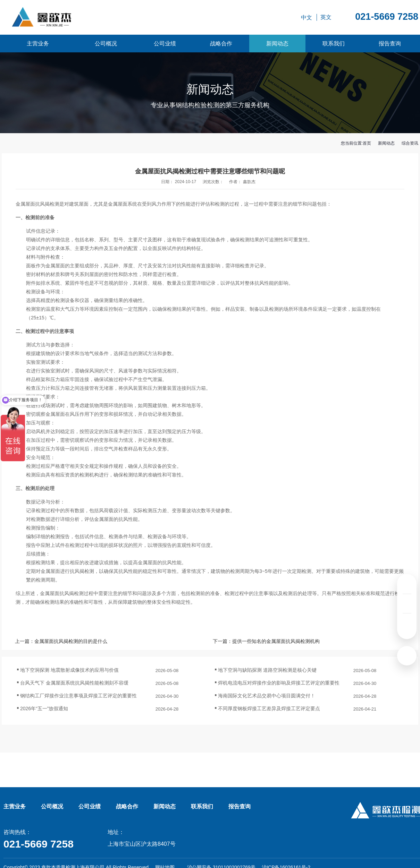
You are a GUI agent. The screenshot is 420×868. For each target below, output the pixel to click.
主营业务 (38, 44)
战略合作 (221, 44)
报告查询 (390, 44)
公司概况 (106, 44)
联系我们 (334, 44)
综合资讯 (410, 143)
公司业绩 (165, 44)
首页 (367, 143)
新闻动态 (277, 44)
